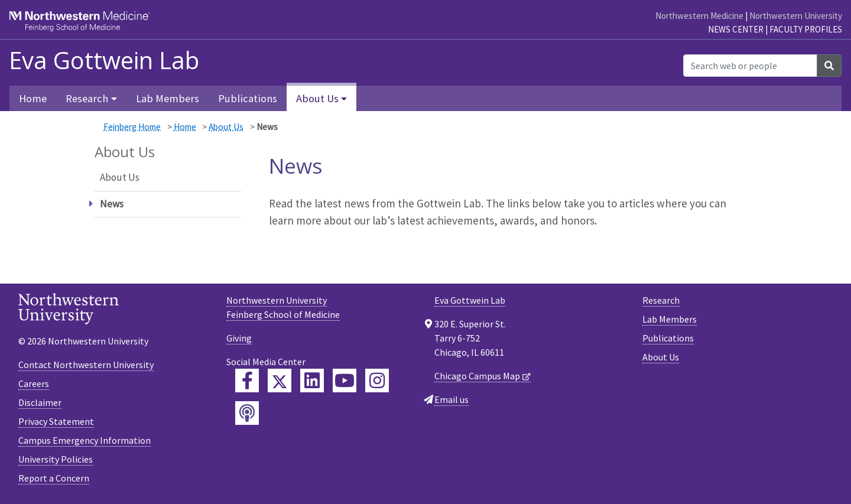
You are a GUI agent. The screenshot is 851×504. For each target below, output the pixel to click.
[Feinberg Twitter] (280, 381)
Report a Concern (54, 478)
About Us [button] (317, 98)
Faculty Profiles (806, 29)
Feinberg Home (132, 127)
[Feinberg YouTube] (345, 381)
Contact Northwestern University (86, 365)
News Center (736, 29)
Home (33, 98)
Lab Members (168, 98)
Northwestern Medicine (699, 16)
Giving (239, 338)
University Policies (56, 459)
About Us (226, 127)
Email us (452, 399)
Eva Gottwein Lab (104, 60)
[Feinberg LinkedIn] (312, 381)
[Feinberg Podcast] (247, 413)
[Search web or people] (750, 66)
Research (661, 300)
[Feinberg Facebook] (247, 381)
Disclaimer (40, 402)
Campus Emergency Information (85, 440)
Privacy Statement (56, 421)
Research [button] (87, 98)
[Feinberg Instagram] (377, 381)
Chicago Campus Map (477, 376)
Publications (248, 98)
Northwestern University (796, 16)
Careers (34, 383)
